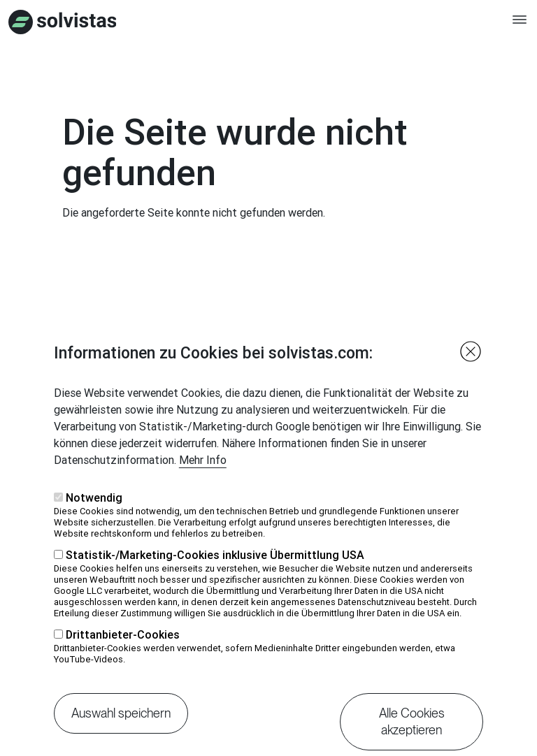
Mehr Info (203, 483)
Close (471, 375)
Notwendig (94, 521)
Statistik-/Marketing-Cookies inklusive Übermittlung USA (215, 578)
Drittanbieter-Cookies (123, 657)
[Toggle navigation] (520, 26)
